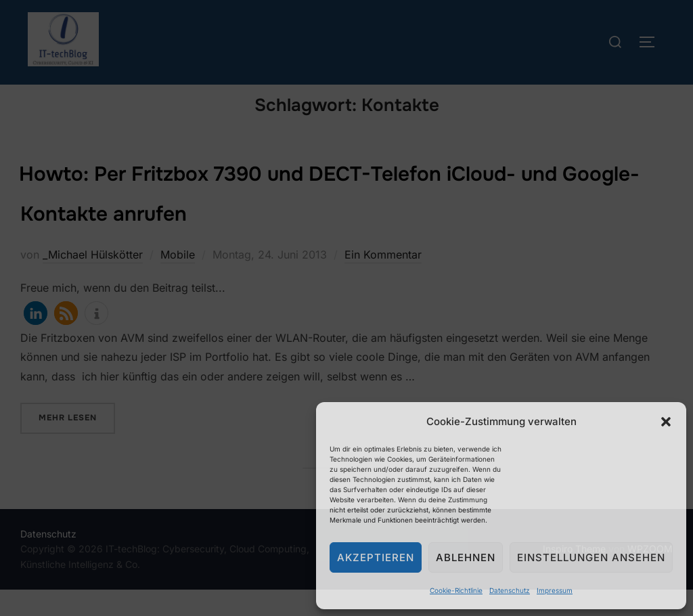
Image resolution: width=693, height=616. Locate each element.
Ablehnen (466, 557)
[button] (666, 422)
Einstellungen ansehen (591, 557)
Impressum (555, 590)
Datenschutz (510, 590)
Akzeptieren (376, 557)
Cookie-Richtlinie (456, 590)
